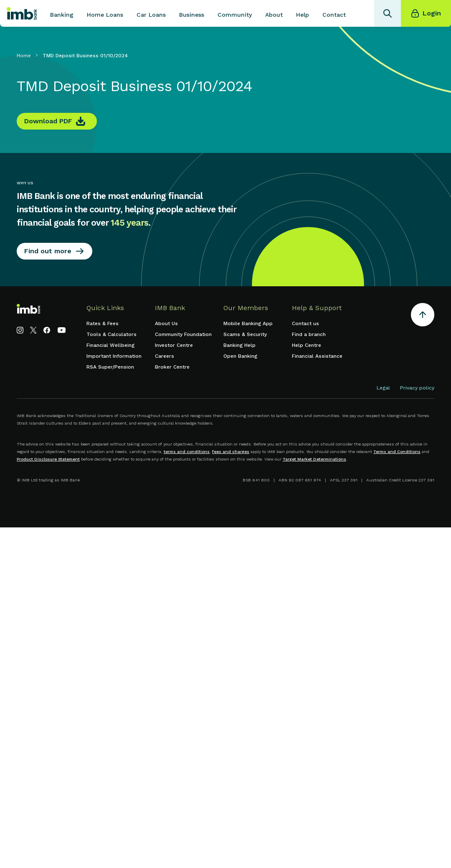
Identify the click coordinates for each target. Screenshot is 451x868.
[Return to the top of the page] (423, 316)
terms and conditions (187, 452)
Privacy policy (417, 388)
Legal (383, 388)
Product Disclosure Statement (48, 459)
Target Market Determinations (314, 459)
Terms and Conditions (397, 452)
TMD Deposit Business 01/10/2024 (85, 56)
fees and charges (231, 452)
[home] (22, 13)
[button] (62, 13)
